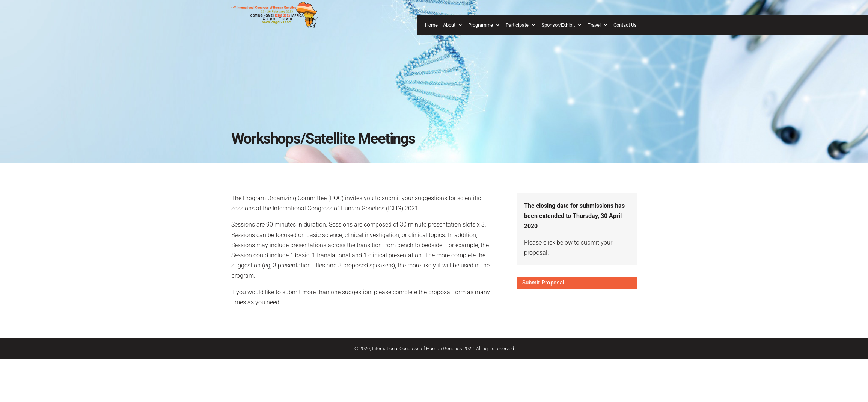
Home (431, 25)
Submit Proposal (543, 283)
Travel (594, 25)
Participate (517, 25)
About (449, 25)
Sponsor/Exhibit (558, 25)
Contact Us (625, 25)
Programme (481, 25)
